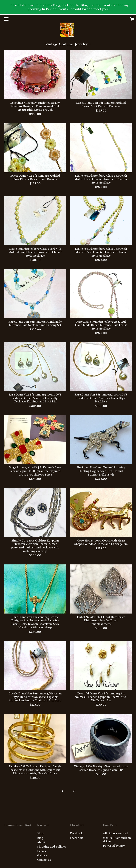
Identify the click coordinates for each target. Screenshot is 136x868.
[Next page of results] (74, 791)
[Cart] (132, 20)
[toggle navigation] (6, 19)
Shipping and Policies (52, 847)
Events (42, 851)
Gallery (42, 855)
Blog (40, 838)
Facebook (76, 834)
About (41, 842)
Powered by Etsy (114, 846)
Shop (41, 834)
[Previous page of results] (62, 791)
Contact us (44, 860)
